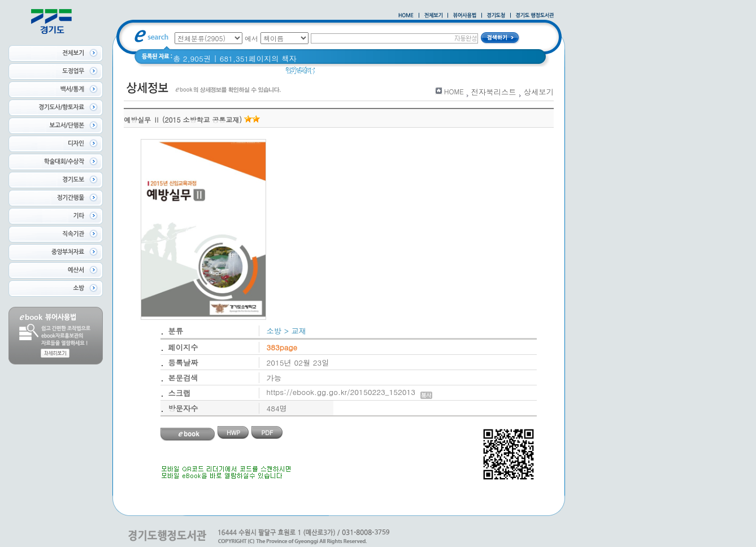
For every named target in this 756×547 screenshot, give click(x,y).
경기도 (333, 73)
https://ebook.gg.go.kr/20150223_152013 (349, 392)
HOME (454, 91)
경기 (503, 73)
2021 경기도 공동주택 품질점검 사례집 (420, 73)
